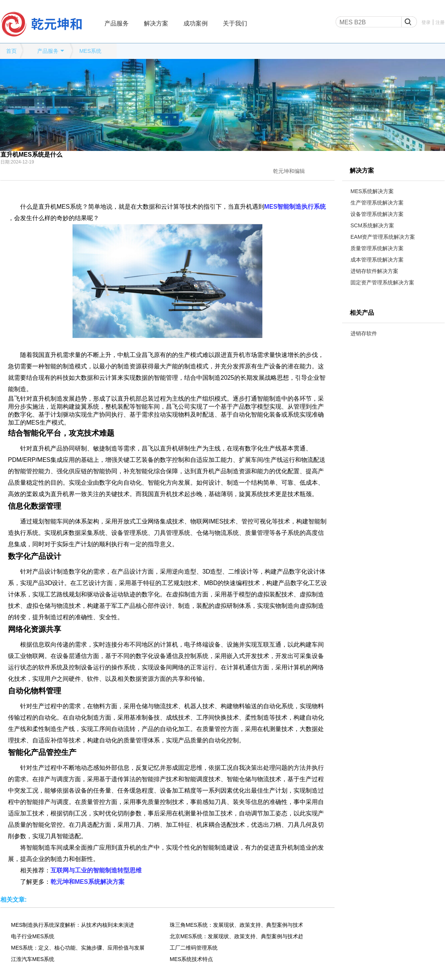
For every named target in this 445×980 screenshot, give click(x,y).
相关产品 (362, 313)
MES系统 (90, 51)
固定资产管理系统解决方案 (382, 282)
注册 (440, 22)
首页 (11, 51)
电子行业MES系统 (33, 936)
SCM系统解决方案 (372, 225)
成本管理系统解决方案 (377, 260)
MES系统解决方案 (372, 191)
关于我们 (235, 23)
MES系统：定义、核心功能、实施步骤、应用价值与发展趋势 (77, 948)
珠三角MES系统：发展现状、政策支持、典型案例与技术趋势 (236, 925)
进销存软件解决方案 (374, 271)
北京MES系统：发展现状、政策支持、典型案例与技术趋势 (236, 936)
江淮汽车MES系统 (33, 959)
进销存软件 (364, 333)
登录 (426, 22)
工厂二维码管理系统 (194, 948)
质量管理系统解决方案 (377, 248)
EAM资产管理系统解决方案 (383, 237)
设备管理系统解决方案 (377, 214)
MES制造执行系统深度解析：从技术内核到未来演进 (73, 925)
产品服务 (117, 23)
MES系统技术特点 (191, 959)
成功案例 (196, 23)
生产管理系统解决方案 (377, 203)
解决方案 (156, 23)
